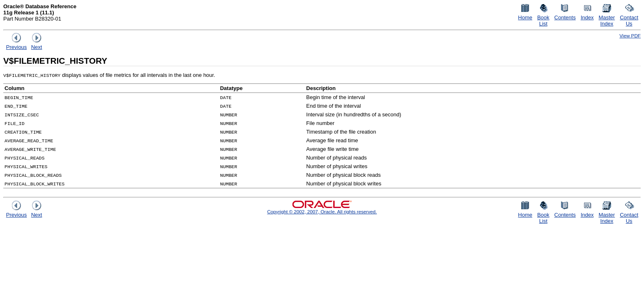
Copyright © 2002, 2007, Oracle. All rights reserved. (322, 212)
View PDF (630, 36)
